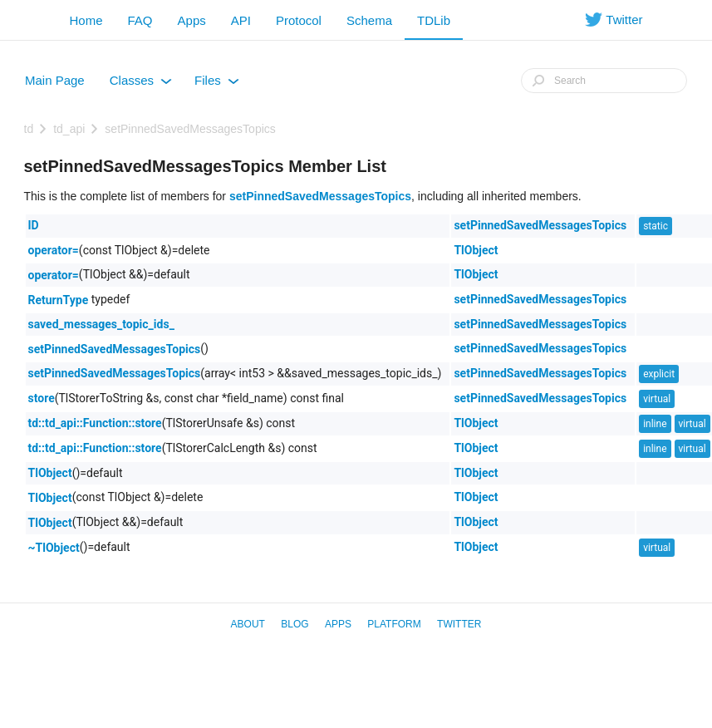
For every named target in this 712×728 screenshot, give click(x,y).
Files (217, 84)
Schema (369, 20)
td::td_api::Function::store (95, 423)
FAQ (140, 20)
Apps (192, 20)
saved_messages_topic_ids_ (101, 324)
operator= (54, 250)
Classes (141, 84)
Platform (394, 624)
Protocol (299, 20)
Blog (295, 624)
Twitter (459, 624)
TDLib (434, 20)
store (42, 398)
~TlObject (54, 548)
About (248, 624)
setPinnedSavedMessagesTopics (190, 129)
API (241, 20)
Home (86, 20)
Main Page (55, 80)
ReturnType (59, 300)
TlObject (476, 250)
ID (34, 225)
